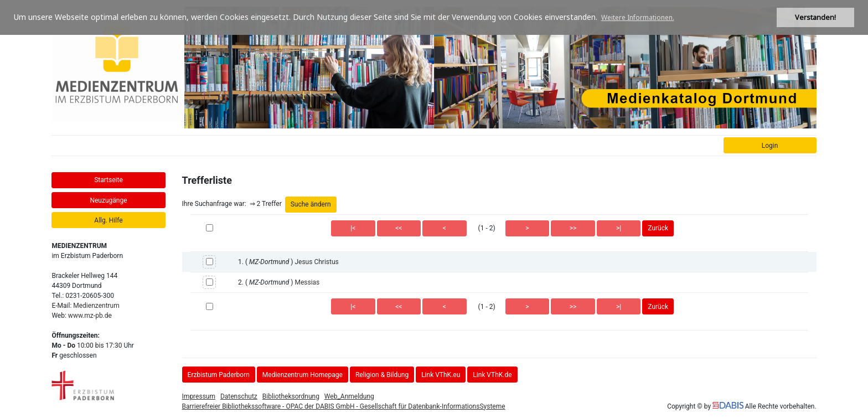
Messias (307, 282)
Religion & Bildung (382, 375)
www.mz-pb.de (90, 316)
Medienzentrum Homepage (303, 375)
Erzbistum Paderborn (219, 375)
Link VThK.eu (441, 375)
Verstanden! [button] (815, 17)
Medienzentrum (96, 306)
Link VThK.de (492, 375)
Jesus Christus (316, 262)
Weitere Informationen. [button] (638, 17)
